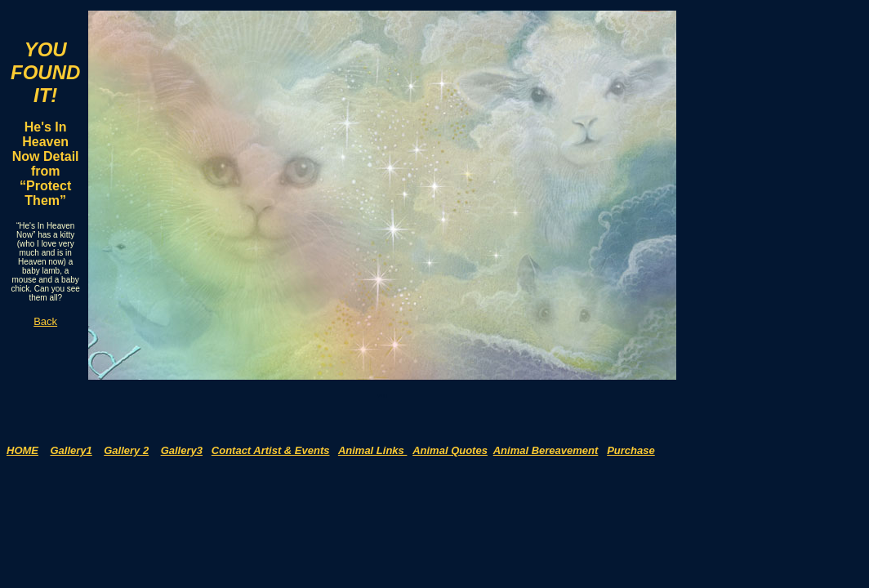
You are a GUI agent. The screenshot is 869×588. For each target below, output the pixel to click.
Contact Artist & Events (271, 450)
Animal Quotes (450, 450)
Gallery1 (71, 450)
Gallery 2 (126, 450)
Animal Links (373, 450)
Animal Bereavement (546, 450)
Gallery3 (182, 450)
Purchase (631, 450)
